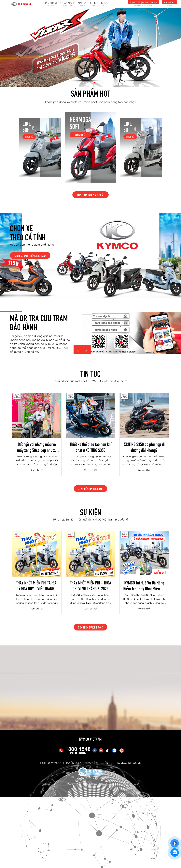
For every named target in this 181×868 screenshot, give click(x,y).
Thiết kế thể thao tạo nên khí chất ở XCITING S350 (91, 447)
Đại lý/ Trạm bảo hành (143, 2)
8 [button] (98, 83)
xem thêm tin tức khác (90, 489)
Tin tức (94, 4)
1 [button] (78, 83)
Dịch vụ (82, 4)
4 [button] (86, 83)
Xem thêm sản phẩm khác (91, 195)
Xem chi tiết (37, 470)
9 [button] (100, 83)
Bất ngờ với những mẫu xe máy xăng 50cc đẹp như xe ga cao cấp (37, 447)
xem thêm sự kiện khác (90, 627)
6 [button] (92, 83)
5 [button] (89, 83)
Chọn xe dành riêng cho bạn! (30, 255)
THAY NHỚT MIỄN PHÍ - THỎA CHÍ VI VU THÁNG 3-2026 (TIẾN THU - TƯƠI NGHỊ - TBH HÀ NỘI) (91, 585)
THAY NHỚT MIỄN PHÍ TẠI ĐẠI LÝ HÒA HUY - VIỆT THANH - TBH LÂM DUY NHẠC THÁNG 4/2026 (37, 585)
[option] (90, 47)
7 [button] (95, 83)
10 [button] (103, 83)
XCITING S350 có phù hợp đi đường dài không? (144, 447)
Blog (104, 4)
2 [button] (81, 83)
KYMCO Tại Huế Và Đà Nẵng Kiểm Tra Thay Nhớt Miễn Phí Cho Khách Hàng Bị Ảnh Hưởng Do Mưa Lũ (144, 585)
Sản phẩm (51, 4)
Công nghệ (67, 4)
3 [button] (83, 83)
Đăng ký (169, 2)
